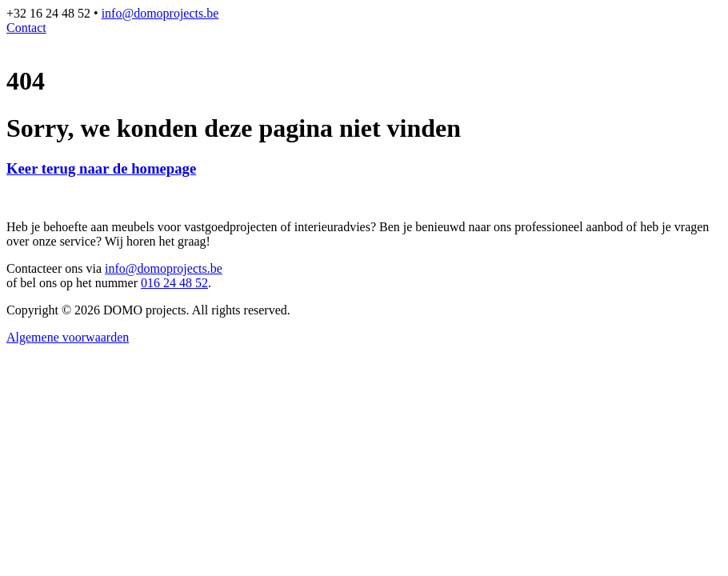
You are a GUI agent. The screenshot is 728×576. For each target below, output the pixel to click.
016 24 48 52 (174, 283)
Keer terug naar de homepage (101, 168)
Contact (26, 28)
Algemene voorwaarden (68, 337)
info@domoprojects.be (160, 13)
